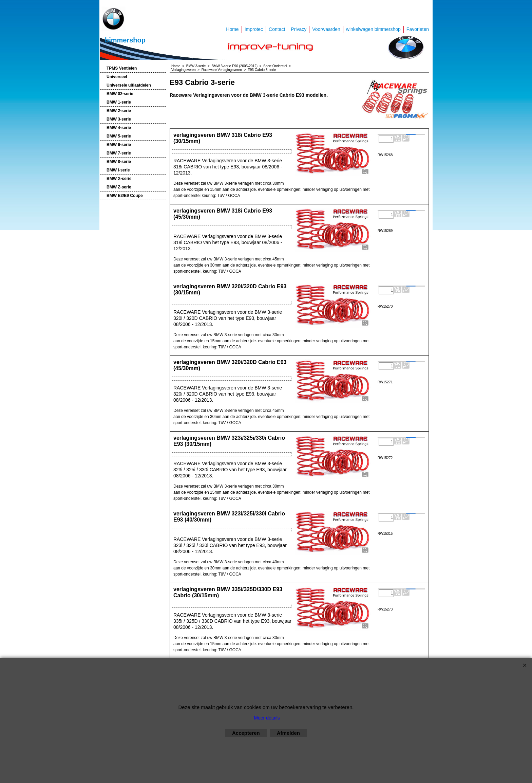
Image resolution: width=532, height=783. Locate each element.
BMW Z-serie (119, 187)
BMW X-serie (119, 179)
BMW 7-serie (119, 153)
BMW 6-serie (119, 145)
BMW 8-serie (119, 162)
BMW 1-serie (119, 102)
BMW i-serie (118, 170)
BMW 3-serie (119, 119)
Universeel (117, 77)
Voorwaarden (326, 29)
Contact (277, 29)
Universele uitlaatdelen (129, 85)
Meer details (267, 718)
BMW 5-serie (119, 136)
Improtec (254, 29)
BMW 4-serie (119, 128)
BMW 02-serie (120, 94)
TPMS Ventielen (122, 68)
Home (232, 29)
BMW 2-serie (119, 111)
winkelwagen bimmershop (373, 29)
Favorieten (418, 29)
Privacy (299, 29)
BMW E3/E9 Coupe (125, 196)
